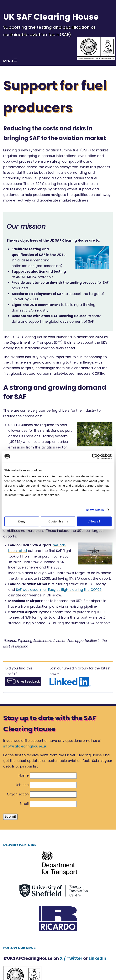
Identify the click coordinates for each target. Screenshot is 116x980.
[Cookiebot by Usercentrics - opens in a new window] (95, 456)
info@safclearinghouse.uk (25, 746)
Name (24, 775)
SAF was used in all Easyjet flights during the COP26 (59, 590)
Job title (22, 785)
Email (24, 804)
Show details (95, 510)
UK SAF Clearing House (51, 17)
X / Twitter (71, 958)
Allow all (94, 521)
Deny (22, 521)
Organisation (18, 794)
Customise (58, 521)
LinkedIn (97, 958)
